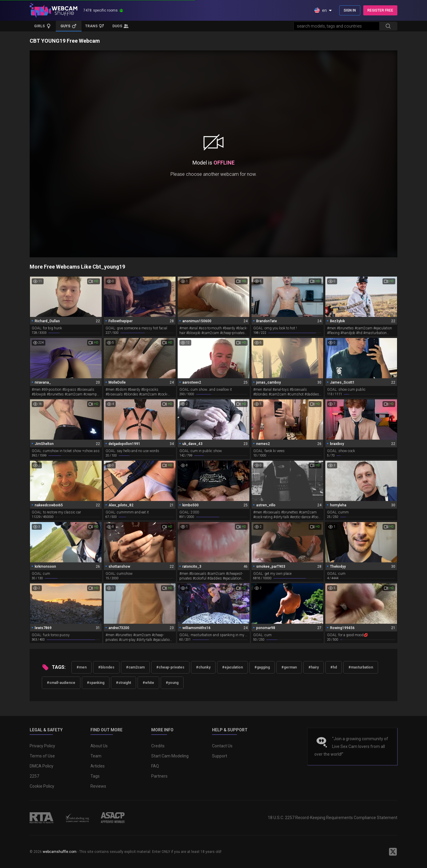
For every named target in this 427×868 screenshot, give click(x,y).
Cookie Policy (42, 786)
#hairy (314, 667)
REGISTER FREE (380, 10)
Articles (98, 766)
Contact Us (222, 746)
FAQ (155, 766)
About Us (99, 746)
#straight (124, 683)
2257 (34, 776)
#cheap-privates (170, 667)
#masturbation (361, 667)
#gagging (262, 667)
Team (96, 756)
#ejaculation (232, 667)
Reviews (98, 786)
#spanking (96, 683)
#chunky (203, 667)
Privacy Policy (42, 746)
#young (172, 683)
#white (148, 683)
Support (220, 756)
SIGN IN (350, 10)
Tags (95, 776)
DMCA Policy (42, 766)
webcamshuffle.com (60, 852)
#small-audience (61, 683)
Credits (158, 746)
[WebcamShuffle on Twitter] (393, 852)
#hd (334, 667)
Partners (159, 776)
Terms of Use (42, 756)
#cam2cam (135, 667)
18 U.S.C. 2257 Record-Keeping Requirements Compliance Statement (333, 818)
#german (289, 667)
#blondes (106, 667)
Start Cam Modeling (170, 756)
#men (82, 667)
